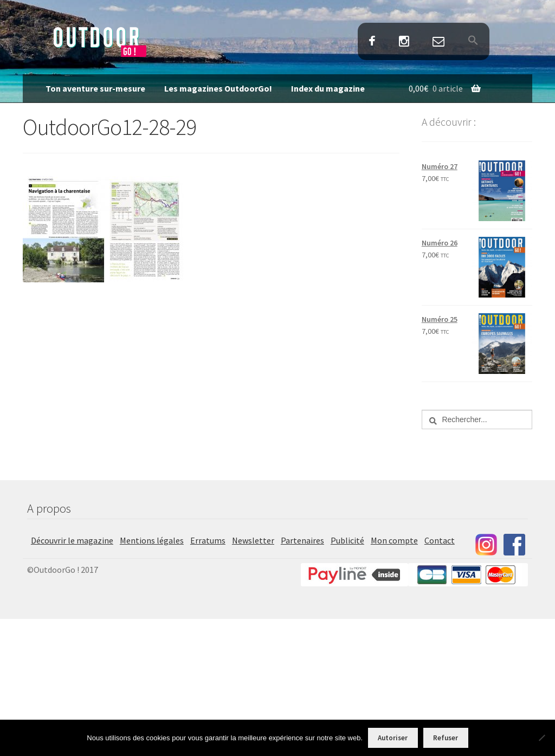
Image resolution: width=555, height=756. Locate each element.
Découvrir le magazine (72, 540)
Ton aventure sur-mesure (95, 88)
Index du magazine (328, 88)
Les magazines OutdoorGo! (218, 88)
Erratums (208, 540)
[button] (473, 41)
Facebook (372, 42)
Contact (439, 42)
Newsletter (253, 540)
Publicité (347, 540)
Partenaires (302, 540)
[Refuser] (541, 738)
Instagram (404, 42)
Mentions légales (152, 540)
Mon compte (394, 540)
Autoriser (393, 738)
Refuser (446, 738)
